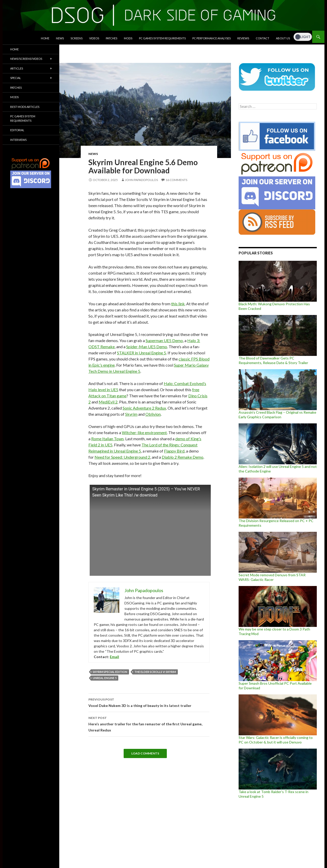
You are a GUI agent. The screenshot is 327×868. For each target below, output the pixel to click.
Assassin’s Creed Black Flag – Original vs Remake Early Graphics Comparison (277, 415)
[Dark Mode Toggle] (303, 37)
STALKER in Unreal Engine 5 (142, 353)
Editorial (17, 130)
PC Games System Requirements (162, 38)
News (60, 38)
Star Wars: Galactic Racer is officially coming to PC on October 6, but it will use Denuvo (276, 740)
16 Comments (176, 180)
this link (178, 304)
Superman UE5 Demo (164, 340)
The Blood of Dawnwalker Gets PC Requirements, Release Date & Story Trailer (273, 360)
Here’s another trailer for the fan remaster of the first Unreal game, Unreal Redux (149, 724)
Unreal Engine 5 (105, 678)
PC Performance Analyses (212, 38)
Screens (77, 38)
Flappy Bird (174, 451)
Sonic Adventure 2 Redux (144, 408)
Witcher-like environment (144, 432)
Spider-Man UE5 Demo (147, 347)
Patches (112, 38)
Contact (262, 38)
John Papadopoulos (141, 180)
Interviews (18, 140)
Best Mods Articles (25, 107)
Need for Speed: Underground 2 (122, 457)
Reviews (243, 38)
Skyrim (131, 414)
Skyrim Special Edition (110, 672)
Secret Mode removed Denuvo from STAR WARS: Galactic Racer (272, 577)
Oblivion (153, 414)
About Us (283, 38)
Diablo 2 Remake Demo (183, 457)
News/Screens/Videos (26, 59)
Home (45, 38)
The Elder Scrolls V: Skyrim (155, 672)
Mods (128, 38)
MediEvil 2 (108, 402)
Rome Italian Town (107, 439)
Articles (17, 68)
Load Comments (145, 753)
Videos (94, 38)
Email (114, 657)
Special (16, 78)
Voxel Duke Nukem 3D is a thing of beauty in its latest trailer (149, 702)
